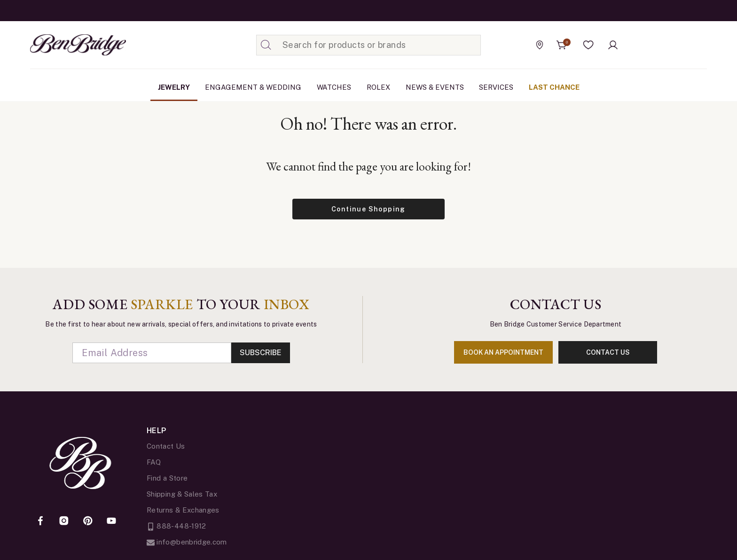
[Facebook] (40, 521)
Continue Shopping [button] (368, 209)
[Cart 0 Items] (562, 45)
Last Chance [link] (554, 87)
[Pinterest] (88, 521)
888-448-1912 (176, 526)
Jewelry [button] (174, 87)
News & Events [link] (435, 87)
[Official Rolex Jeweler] (664, 45)
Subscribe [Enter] (261, 353)
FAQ (154, 462)
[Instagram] (64, 521)
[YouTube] (111, 521)
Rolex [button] (378, 87)
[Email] (152, 353)
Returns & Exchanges (183, 510)
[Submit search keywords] (266, 45)
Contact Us (166, 446)
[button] (588, 45)
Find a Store (167, 478)
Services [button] (496, 87)
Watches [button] (334, 87)
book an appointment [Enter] (503, 352)
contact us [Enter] (608, 352)
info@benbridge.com (187, 542)
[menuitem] (174, 87)
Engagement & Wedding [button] (253, 87)
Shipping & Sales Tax (182, 494)
